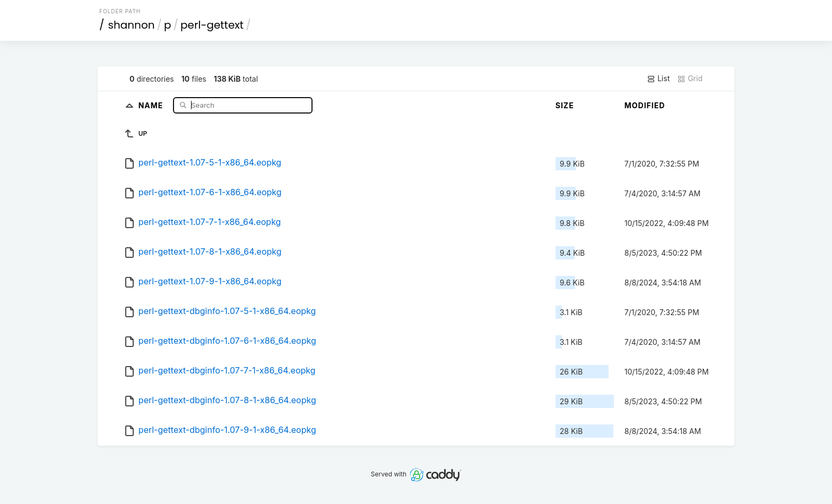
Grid (690, 79)
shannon (132, 25)
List (658, 79)
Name (152, 105)
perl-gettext (212, 25)
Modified (645, 105)
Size (565, 105)
